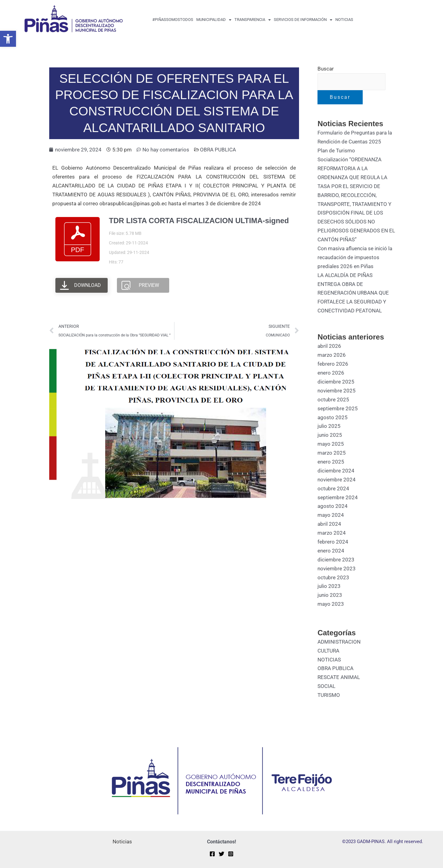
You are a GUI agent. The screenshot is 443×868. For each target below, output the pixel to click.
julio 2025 (329, 426)
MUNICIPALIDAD (214, 20)
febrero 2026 (333, 364)
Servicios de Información (303, 20)
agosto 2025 (333, 417)
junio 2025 (330, 435)
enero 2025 (331, 462)
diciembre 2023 (336, 560)
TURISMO (329, 695)
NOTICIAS (329, 660)
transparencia (253, 20)
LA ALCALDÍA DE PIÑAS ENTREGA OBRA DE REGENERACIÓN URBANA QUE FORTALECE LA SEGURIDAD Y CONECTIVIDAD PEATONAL (353, 293)
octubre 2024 (333, 488)
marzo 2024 (332, 533)
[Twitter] (221, 854)
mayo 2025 (331, 444)
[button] (8, 39)
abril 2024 (329, 524)
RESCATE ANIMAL (339, 677)
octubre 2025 (333, 400)
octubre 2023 (333, 577)
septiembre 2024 (338, 497)
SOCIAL (326, 686)
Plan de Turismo (336, 151)
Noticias (344, 20)
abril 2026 (329, 346)
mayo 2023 (331, 604)
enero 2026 (331, 373)
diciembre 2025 (336, 382)
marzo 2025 (332, 453)
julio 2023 (329, 586)
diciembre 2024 (336, 471)
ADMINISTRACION (339, 642)
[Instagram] (231, 854)
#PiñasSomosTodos (173, 20)
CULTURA (328, 651)
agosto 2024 (333, 506)
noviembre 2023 (337, 569)
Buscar (326, 69)
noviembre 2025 (337, 391)
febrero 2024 (333, 542)
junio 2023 (330, 595)
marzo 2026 (332, 355)
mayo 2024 (331, 515)
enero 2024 (331, 551)
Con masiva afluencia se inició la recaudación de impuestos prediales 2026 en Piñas (355, 257)
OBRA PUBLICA (218, 150)
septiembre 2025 (338, 408)
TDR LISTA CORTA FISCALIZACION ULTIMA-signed (199, 221)
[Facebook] (212, 854)
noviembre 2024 (337, 480)
